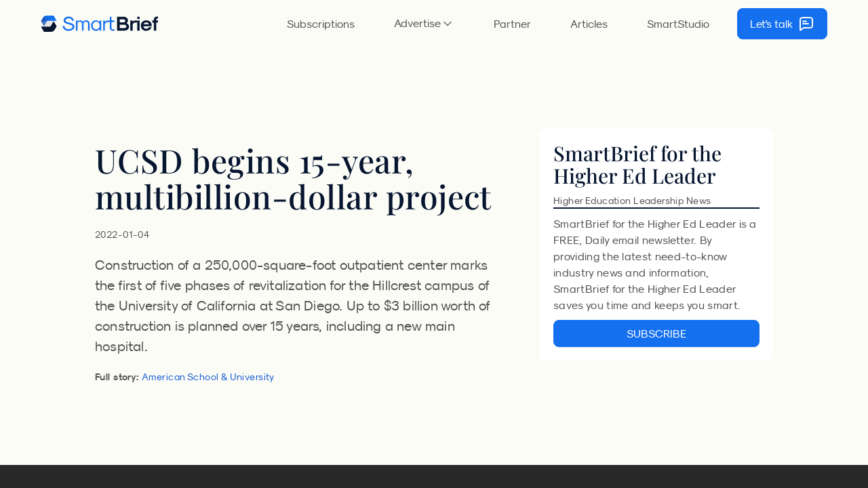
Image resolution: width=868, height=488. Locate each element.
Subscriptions (321, 24)
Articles (589, 24)
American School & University (208, 377)
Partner (512, 24)
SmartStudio (678, 24)
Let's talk (782, 24)
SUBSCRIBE (656, 333)
